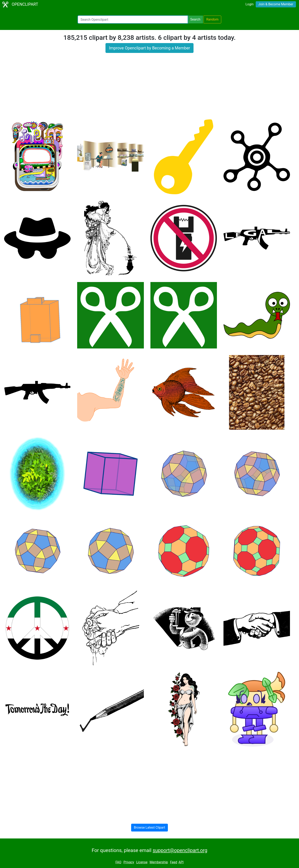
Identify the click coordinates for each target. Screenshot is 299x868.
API (181, 862)
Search (195, 19)
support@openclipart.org (180, 850)
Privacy (129, 862)
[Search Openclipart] (133, 19)
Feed (174, 862)
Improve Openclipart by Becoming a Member (149, 48)
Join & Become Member (276, 4)
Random (212, 19)
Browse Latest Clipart (149, 827)
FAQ (118, 862)
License (142, 862)
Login (249, 4)
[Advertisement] (150, 89)
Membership (159, 862)
